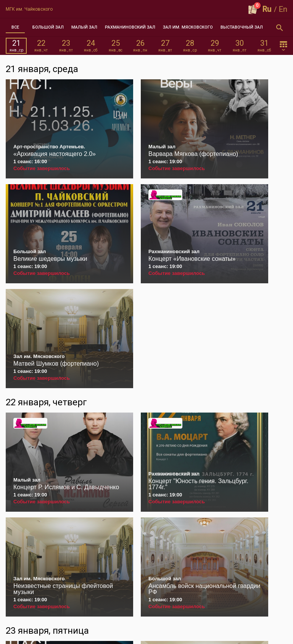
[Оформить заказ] (253, 9)
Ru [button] (267, 9)
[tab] (15, 27)
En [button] (283, 9)
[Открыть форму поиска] (280, 27)
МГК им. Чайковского (29, 9)
